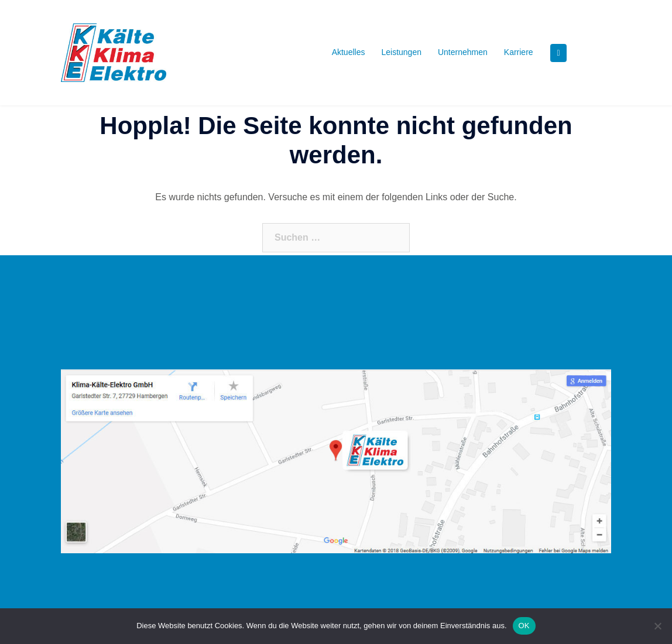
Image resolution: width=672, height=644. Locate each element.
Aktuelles (349, 52)
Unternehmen (463, 52)
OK (524, 626)
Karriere (519, 52)
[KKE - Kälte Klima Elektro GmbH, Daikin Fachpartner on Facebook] (558, 53)
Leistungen (401, 52)
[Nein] (657, 626)
